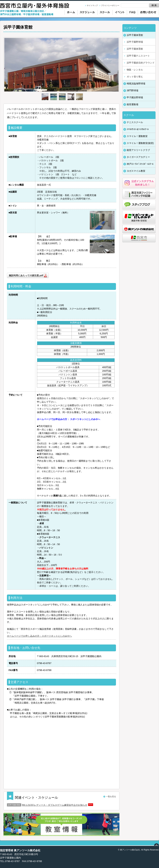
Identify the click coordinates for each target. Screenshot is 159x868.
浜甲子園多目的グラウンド (141, 63)
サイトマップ (92, 5)
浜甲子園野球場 (135, 42)
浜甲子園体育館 (135, 49)
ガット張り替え (135, 77)
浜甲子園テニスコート (138, 56)
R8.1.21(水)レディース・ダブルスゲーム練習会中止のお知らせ (55, 805)
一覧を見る (111, 797)
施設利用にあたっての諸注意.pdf (26, 275)
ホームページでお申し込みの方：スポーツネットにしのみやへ (39, 636)
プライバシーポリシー (110, 5)
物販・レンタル (135, 70)
